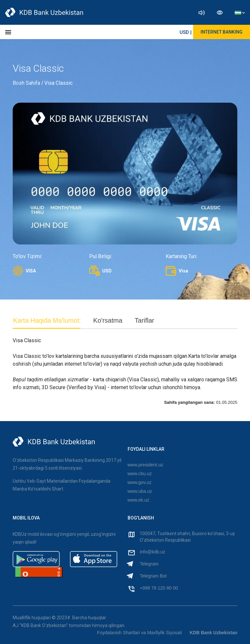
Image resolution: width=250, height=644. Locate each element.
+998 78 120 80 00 (159, 588)
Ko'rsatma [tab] (108, 320)
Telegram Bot (153, 576)
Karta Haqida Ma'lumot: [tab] (47, 320)
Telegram (149, 564)
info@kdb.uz (152, 552)
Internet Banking (222, 32)
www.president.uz (146, 465)
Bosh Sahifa (26, 83)
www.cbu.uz (140, 474)
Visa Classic (58, 83)
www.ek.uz (139, 500)
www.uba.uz (140, 491)
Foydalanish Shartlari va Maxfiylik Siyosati (139, 633)
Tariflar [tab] (145, 320)
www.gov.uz (140, 482)
